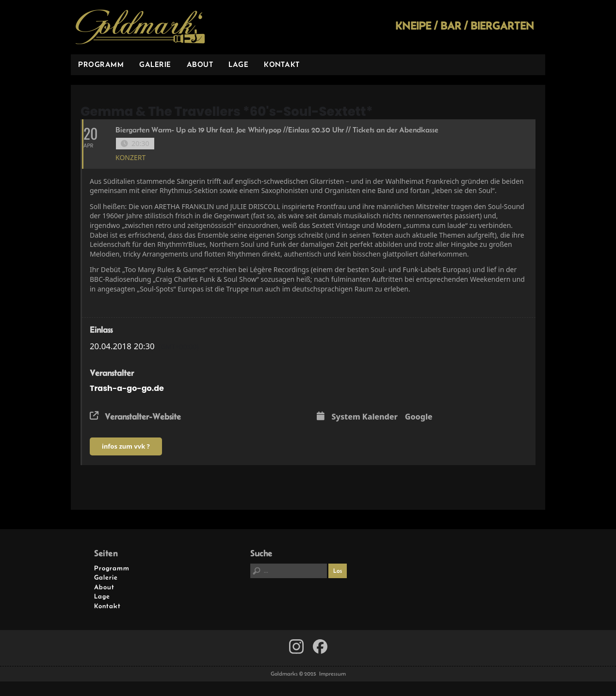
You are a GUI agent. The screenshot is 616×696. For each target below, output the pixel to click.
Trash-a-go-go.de (127, 388)
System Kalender (365, 417)
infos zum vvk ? (126, 446)
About (200, 64)
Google (419, 417)
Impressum (332, 674)
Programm (101, 64)
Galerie (155, 64)
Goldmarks (140, 27)
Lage (238, 64)
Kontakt (282, 64)
